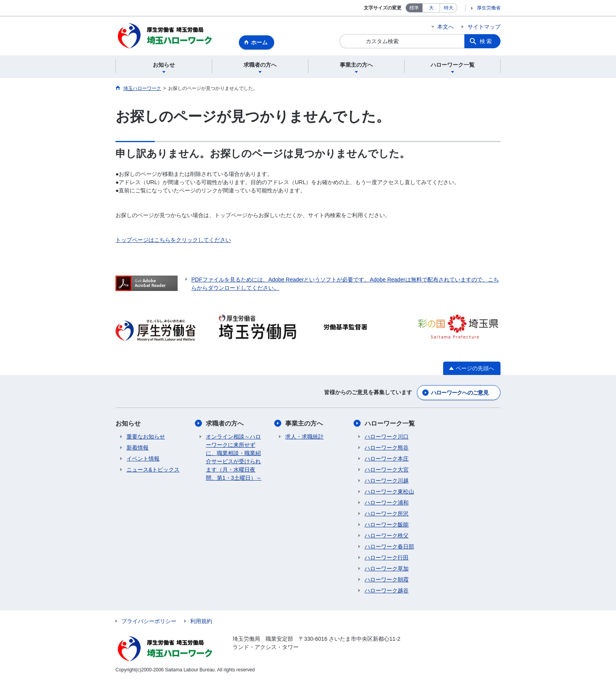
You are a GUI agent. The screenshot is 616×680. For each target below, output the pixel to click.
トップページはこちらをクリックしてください (173, 240)
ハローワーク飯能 (387, 525)
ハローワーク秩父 (387, 536)
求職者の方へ (225, 423)
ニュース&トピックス (153, 470)
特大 (449, 8)
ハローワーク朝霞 (387, 579)
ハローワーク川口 (387, 437)
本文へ (445, 27)
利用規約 (201, 621)
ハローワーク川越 (387, 481)
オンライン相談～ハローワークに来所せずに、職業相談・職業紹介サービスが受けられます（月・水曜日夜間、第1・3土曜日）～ (234, 457)
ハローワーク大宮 (387, 470)
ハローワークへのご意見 (460, 393)
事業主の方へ (304, 423)
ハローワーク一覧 (390, 423)
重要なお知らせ (146, 437)
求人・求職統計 (304, 437)
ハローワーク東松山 (389, 492)
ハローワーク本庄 (387, 459)
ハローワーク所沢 (387, 514)
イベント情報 (143, 459)
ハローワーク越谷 (387, 590)
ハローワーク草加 (387, 568)
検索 (486, 41)
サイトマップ (484, 27)
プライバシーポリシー (149, 621)
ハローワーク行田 (387, 558)
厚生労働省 (489, 8)
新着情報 (137, 448)
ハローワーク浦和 (387, 503)
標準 (414, 8)
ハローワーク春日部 (389, 547)
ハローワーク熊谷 (387, 448)
